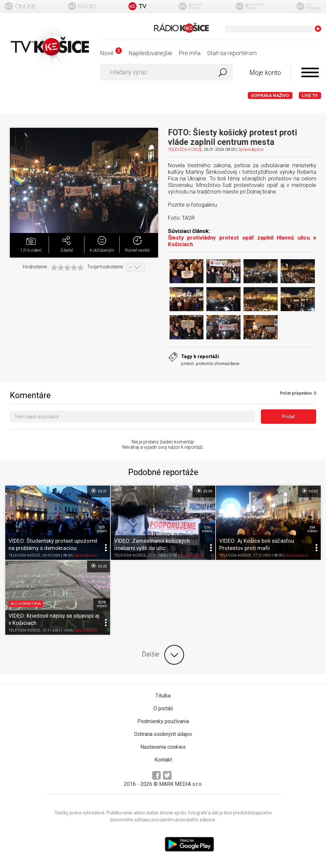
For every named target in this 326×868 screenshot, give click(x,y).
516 (207, 529)
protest (187, 364)
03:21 (98, 491)
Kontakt (163, 760)
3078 (102, 604)
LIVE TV (310, 95)
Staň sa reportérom (232, 53)
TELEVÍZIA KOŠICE (185, 149)
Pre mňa (190, 53)
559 (102, 529)
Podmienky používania (163, 721)
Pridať (289, 417)
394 (312, 529)
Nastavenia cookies (163, 747)
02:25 (98, 566)
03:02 (309, 491)
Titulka (163, 696)
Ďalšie (163, 655)
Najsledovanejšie (150, 53)
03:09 (204, 491)
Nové (111, 53)
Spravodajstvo (251, 149)
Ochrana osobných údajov (163, 734)
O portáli (163, 708)
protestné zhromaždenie (218, 364)
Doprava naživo (270, 95)
